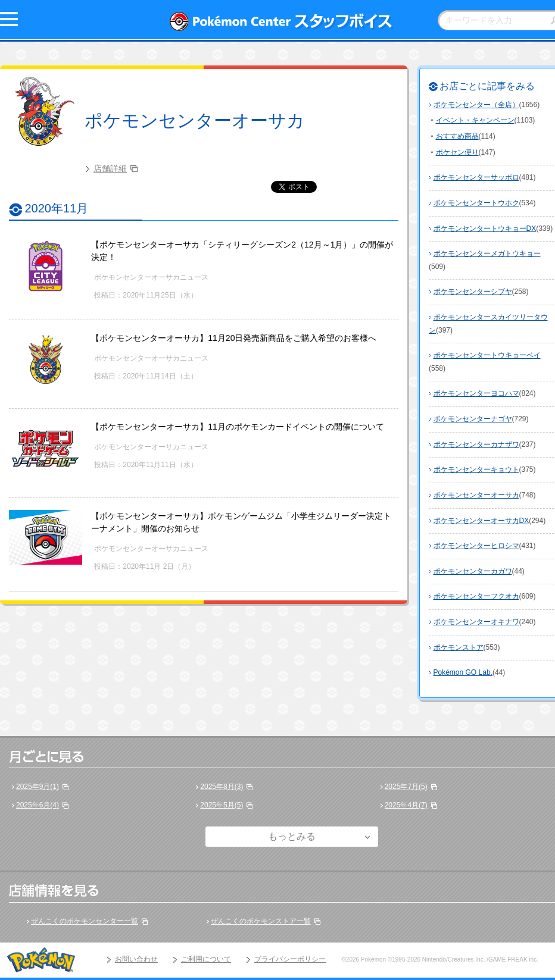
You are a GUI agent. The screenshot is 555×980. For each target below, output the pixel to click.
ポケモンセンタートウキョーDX (485, 228)
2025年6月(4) (38, 805)
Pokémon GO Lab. (463, 672)
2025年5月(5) (222, 805)
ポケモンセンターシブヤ (473, 292)
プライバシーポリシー (290, 959)
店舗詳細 (110, 168)
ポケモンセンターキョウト (476, 469)
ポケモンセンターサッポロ (476, 177)
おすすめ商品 (457, 136)
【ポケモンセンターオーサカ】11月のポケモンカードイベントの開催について (238, 427)
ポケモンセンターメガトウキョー (487, 253)
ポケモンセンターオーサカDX (481, 521)
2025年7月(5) (406, 787)
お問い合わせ (136, 959)
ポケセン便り (457, 152)
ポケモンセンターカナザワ (476, 444)
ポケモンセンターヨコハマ (476, 393)
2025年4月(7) (406, 805)
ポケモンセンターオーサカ (195, 120)
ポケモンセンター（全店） (476, 105)
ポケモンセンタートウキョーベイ (487, 355)
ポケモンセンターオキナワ (476, 622)
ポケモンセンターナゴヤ (473, 419)
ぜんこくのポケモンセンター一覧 (85, 921)
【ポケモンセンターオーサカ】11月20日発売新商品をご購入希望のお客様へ (234, 338)
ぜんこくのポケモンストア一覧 (261, 921)
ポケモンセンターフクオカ (476, 596)
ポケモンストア (459, 647)
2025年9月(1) (38, 787)
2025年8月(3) (222, 787)
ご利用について (206, 959)
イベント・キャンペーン (475, 120)
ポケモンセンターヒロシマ (476, 546)
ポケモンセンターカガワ (473, 571)
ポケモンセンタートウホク (476, 203)
